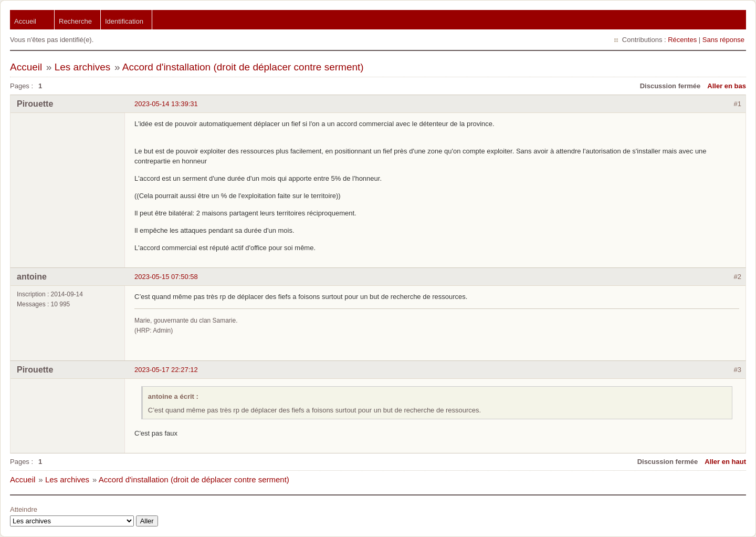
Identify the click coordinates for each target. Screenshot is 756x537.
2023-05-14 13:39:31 (166, 104)
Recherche (75, 21)
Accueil (25, 21)
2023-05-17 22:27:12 (166, 370)
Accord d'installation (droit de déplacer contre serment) (243, 67)
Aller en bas (727, 86)
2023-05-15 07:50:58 (166, 277)
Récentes (682, 40)
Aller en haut (725, 462)
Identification (124, 21)
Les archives (83, 67)
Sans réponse (723, 40)
